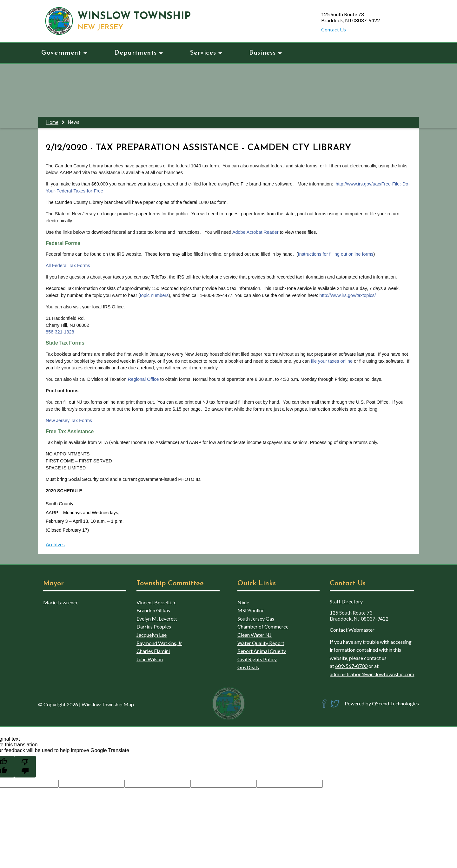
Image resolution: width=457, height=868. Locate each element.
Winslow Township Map (108, 704)
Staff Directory (346, 601)
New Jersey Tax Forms (69, 421)
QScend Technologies (395, 703)
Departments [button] (139, 53)
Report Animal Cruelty (262, 651)
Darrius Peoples (154, 626)
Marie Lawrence (61, 602)
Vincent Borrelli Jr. (156, 602)
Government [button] (64, 53)
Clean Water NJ (255, 635)
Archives (55, 544)
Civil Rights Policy (257, 659)
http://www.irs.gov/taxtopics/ (348, 295)
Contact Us (334, 29)
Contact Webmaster (352, 630)
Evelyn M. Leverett (157, 619)
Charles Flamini (153, 651)
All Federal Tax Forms (68, 266)
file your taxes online (332, 361)
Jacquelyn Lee (152, 635)
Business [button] (265, 53)
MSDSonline (251, 610)
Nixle (243, 602)
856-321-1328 (60, 332)
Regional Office (143, 379)
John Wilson (150, 659)
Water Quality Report (261, 643)
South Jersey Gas (256, 619)
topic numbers (154, 295)
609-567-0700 (351, 666)
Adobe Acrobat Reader (256, 232)
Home (52, 122)
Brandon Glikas (153, 610)
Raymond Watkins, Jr (159, 643)
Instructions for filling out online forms (336, 254)
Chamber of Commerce (263, 626)
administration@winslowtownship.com (372, 674)
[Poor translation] (25, 767)
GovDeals (248, 667)
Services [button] (206, 53)
